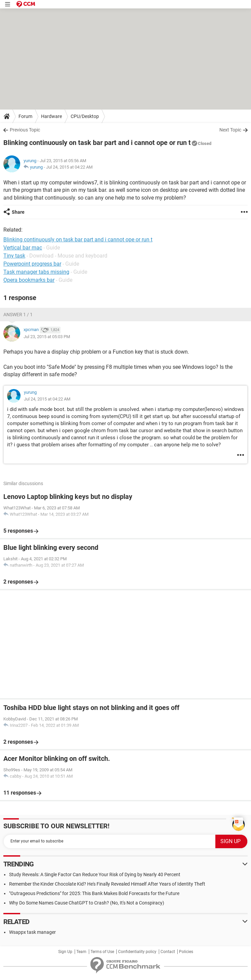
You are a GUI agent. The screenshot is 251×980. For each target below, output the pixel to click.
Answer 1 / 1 (18, 315)
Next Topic (230, 130)
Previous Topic (25, 130)
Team (81, 952)
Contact (168, 952)
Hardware (51, 116)
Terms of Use (102, 952)
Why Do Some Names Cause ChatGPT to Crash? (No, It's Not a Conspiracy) (87, 903)
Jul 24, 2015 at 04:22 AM (69, 167)
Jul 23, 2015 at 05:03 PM (47, 337)
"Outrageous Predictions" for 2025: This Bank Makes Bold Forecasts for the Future (94, 893)
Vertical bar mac (23, 248)
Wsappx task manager (32, 932)
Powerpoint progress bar (32, 264)
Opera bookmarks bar (29, 280)
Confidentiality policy (137, 952)
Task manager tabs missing (36, 272)
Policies (186, 952)
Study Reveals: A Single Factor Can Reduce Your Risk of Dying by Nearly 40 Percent (95, 874)
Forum (25, 116)
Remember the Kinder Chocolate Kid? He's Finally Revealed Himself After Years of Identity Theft (107, 884)
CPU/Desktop (85, 116)
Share (18, 212)
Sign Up (65, 952)
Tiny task (14, 256)
